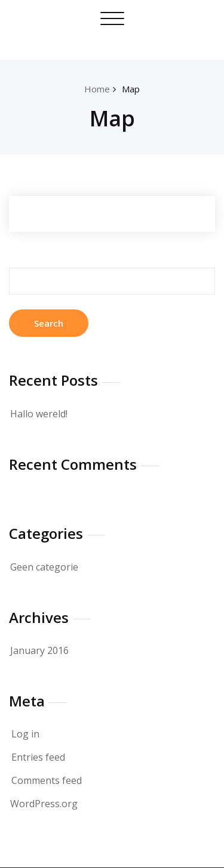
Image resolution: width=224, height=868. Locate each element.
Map (131, 89)
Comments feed (47, 780)
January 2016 (39, 650)
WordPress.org (44, 804)
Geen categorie (44, 567)
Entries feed (38, 757)
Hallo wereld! (39, 414)
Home (97, 89)
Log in (25, 734)
